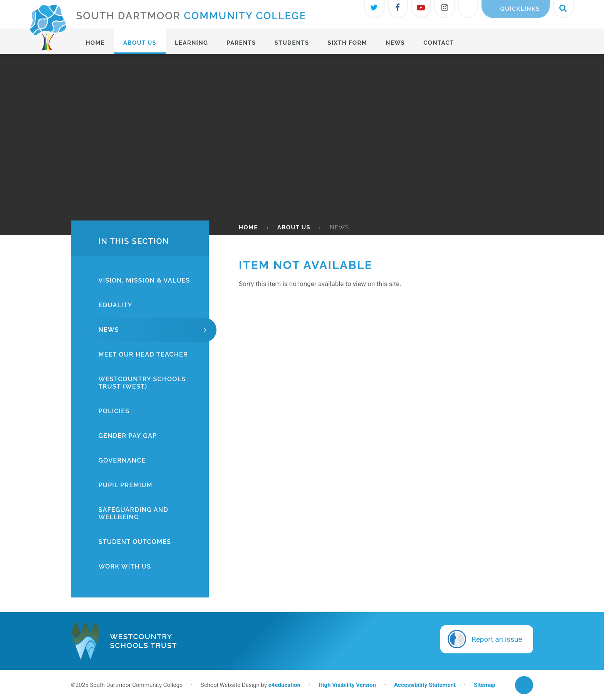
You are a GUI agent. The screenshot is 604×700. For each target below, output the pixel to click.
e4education (284, 685)
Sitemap (485, 685)
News (339, 227)
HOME (248, 227)
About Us (294, 227)
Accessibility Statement (425, 685)
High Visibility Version (347, 685)
